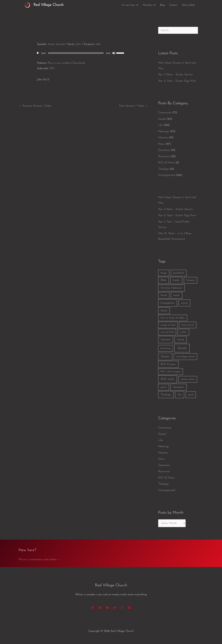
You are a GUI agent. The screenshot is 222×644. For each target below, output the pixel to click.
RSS (52, 68)
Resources (164, 156)
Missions (163, 138)
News (161, 144)
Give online (189, 5)
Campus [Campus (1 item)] (190, 280)
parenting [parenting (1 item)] (165, 348)
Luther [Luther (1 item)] (183, 332)
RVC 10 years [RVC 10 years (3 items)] (168, 364)
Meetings (164, 131)
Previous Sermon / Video (35, 106)
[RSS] (129, 608)
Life (160, 125)
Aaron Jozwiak (56, 44)
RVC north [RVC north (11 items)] (168, 379)
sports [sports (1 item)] (163, 387)
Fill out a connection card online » (39, 560)
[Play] (38, 53)
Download (79, 63)
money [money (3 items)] (181, 340)
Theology (163, 169)
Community (165, 113)
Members (149, 5)
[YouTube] (107, 608)
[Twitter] (115, 608)
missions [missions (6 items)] (165, 340)
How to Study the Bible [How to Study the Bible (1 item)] (173, 318)
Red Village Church (48, 5)
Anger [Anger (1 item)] (164, 273)
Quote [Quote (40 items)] (182, 348)
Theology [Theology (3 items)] (166, 395)
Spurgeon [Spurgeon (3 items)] (178, 387)
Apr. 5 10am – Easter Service (175, 75)
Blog (162, 5)
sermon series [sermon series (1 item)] (188, 379)
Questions (164, 150)
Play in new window (59, 63)
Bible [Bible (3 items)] (163, 280)
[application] (83, 53)
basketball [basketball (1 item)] (179, 273)
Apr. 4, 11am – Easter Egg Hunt (177, 81)
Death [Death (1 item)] (164, 295)
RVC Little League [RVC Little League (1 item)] (170, 372)
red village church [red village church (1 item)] (185, 357)
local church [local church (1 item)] (188, 325)
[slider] (76, 53)
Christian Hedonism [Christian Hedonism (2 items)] (171, 288)
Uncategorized (167, 175)
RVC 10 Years (166, 163)
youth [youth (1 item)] (191, 395)
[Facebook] (100, 608)
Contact (173, 5)
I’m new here (130, 5)
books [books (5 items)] (176, 280)
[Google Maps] (92, 608)
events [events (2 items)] (184, 303)
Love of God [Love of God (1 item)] (167, 332)
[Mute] (114, 53)
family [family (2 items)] (164, 311)
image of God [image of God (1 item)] (168, 325)
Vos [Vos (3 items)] (180, 395)
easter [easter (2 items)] (177, 295)
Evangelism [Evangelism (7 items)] (168, 303)
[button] (130, 5)
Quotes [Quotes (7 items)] (165, 357)
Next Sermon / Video (133, 106)
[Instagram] (122, 608)
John (78, 44)
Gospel (162, 119)
